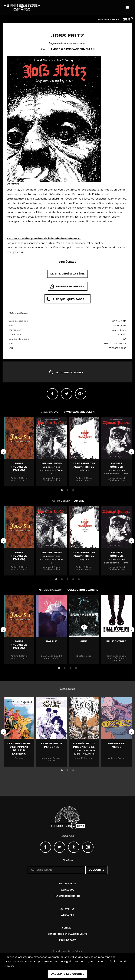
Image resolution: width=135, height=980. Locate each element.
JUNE (84, 641)
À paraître (68, 915)
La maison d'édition (68, 896)
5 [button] (79, 579)
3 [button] (73, 490)
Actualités (68, 909)
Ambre (56, 49)
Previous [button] (3, 452)
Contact (67, 928)
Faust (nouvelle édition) (19, 467)
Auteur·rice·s (67, 884)
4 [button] (73, 579)
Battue (52, 641)
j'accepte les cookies (68, 974)
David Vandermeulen (79, 49)
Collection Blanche (18, 313)
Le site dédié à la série (67, 274)
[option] (19, 452)
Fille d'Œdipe (116, 641)
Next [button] (132, 452)
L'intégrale (67, 262)
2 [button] (67, 490)
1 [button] (62, 490)
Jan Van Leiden (51, 463)
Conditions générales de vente (67, 934)
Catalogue (67, 890)
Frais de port (68, 940)
